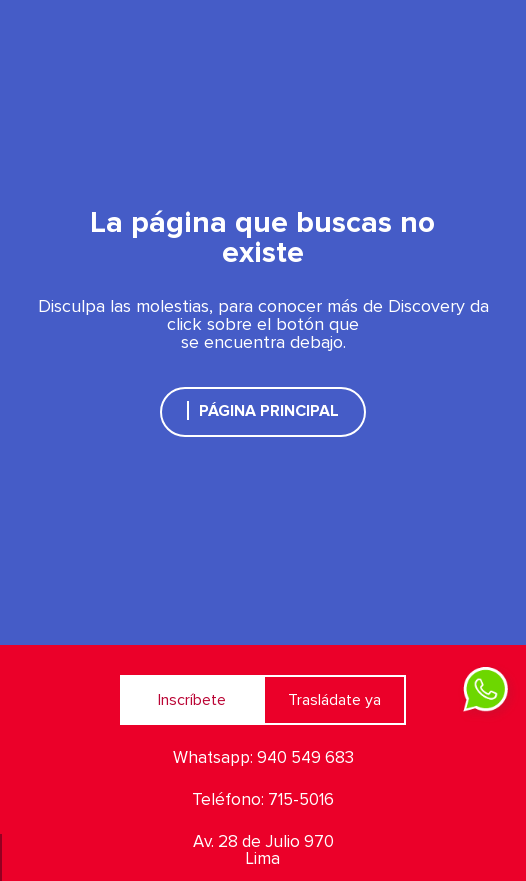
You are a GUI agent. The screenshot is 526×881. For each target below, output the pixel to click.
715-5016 (301, 800)
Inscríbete (192, 700)
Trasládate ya (334, 700)
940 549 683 (305, 758)
